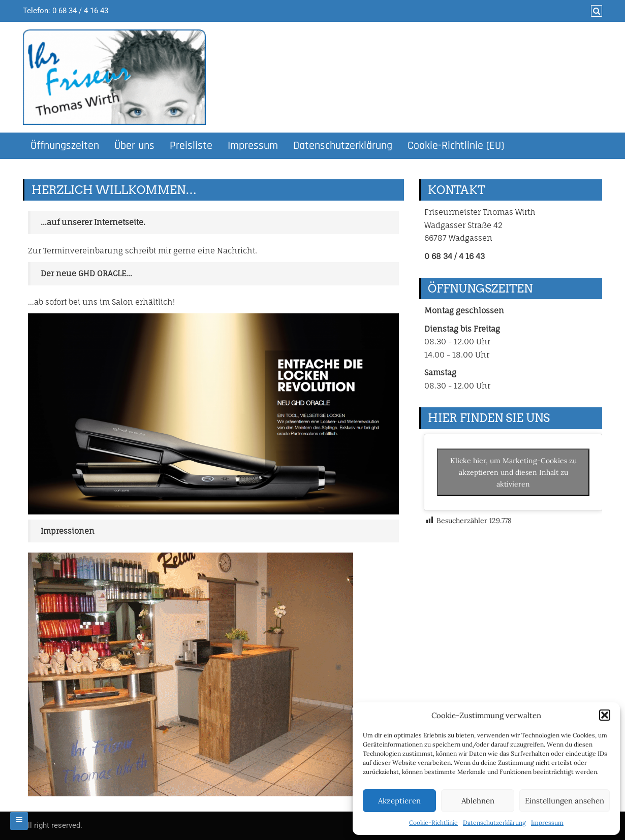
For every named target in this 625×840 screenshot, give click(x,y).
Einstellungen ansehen (565, 801)
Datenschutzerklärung (494, 822)
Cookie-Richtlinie (433, 822)
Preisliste (191, 146)
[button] (605, 715)
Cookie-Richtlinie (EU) (456, 146)
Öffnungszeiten (65, 146)
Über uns (134, 146)
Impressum (547, 822)
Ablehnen (478, 801)
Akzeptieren (399, 801)
